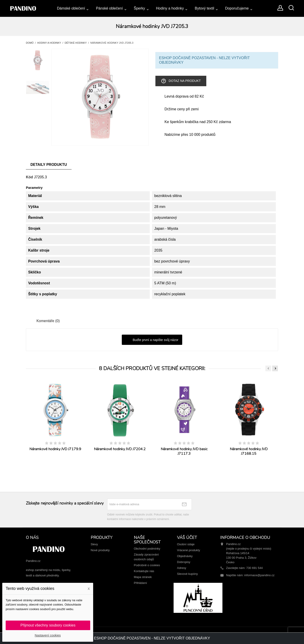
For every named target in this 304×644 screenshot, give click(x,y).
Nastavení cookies (48, 635)
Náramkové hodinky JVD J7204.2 (120, 449)
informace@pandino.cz (259, 575)
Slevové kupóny (187, 574)
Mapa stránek (143, 577)
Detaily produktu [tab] (49, 165)
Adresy (182, 568)
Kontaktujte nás (144, 571)
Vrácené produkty (188, 550)
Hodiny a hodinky (170, 8)
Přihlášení (140, 583)
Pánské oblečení (109, 8)
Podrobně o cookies (147, 565)
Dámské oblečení (71, 8)
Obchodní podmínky (147, 549)
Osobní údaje (186, 544)
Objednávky (185, 556)
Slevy (94, 544)
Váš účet (187, 538)
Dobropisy (184, 562)
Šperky (140, 8)
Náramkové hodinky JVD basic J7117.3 (184, 451)
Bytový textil (204, 8)
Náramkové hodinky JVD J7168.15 (249, 451)
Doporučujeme (237, 8)
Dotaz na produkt (181, 81)
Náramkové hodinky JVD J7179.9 (55, 449)
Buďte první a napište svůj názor (152, 340)
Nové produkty (100, 550)
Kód (29, 177)
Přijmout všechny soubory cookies (48, 625)
